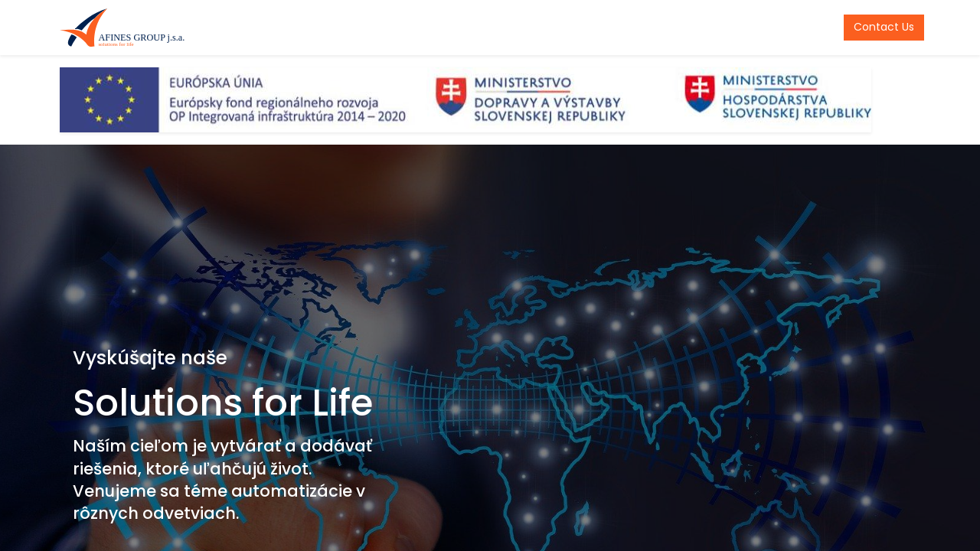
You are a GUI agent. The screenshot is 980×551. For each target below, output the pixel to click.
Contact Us (880, 27)
